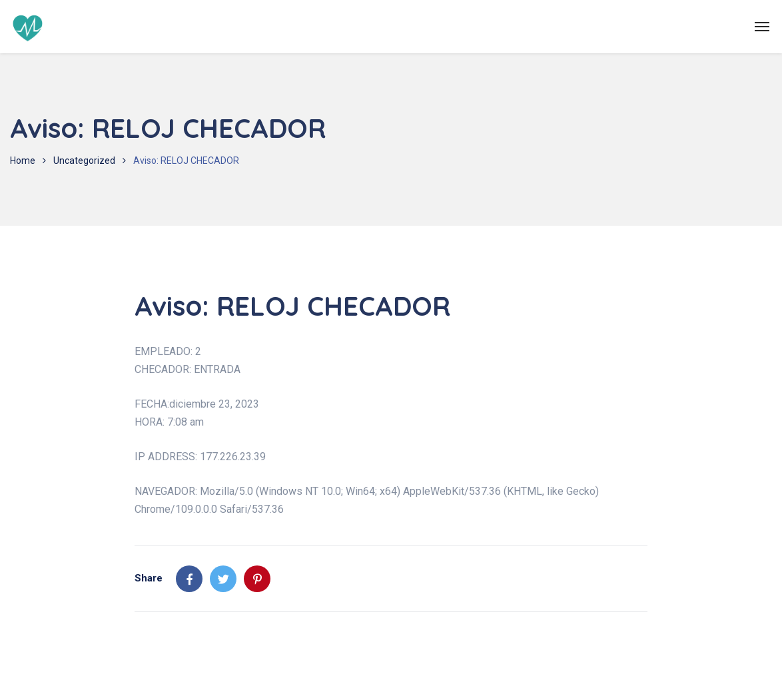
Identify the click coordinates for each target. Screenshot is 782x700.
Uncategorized (84, 161)
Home (23, 161)
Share (149, 578)
